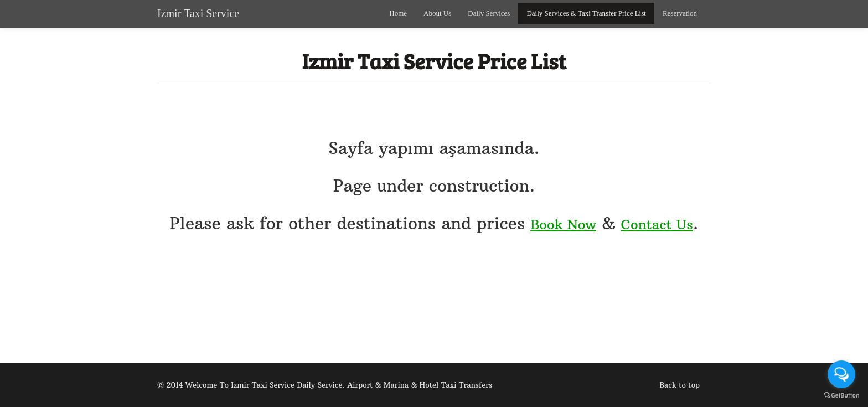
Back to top (680, 385)
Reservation (680, 13)
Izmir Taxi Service (198, 13)
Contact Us (657, 224)
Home (398, 13)
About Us (437, 13)
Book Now (563, 224)
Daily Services (489, 13)
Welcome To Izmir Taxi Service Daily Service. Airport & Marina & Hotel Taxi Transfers (339, 385)
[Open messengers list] (841, 374)
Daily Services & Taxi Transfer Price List (586, 13)
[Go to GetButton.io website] (841, 396)
